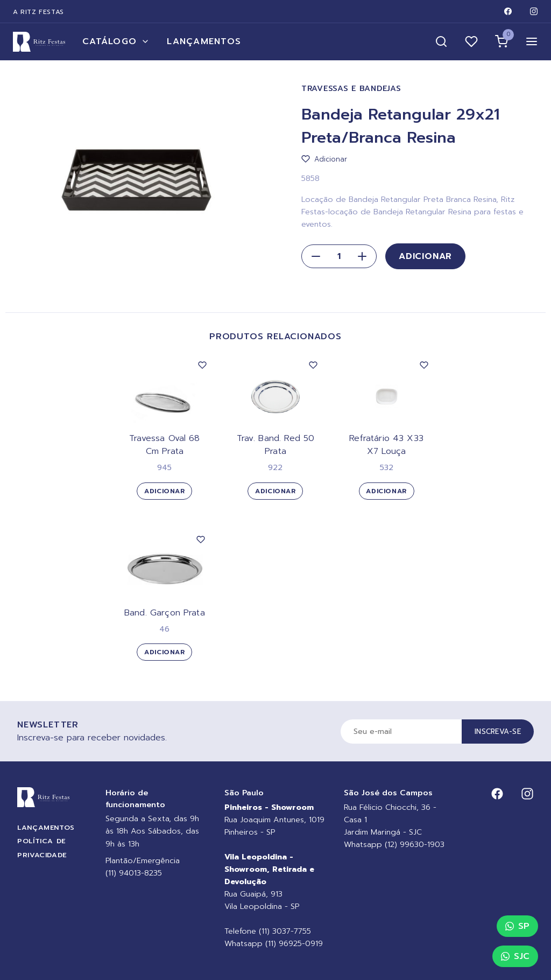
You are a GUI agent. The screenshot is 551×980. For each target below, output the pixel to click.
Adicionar (425, 256)
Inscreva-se (498, 731)
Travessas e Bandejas (351, 89)
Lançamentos (204, 41)
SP (517, 926)
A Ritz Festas (38, 12)
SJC (515, 956)
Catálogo (116, 41)
